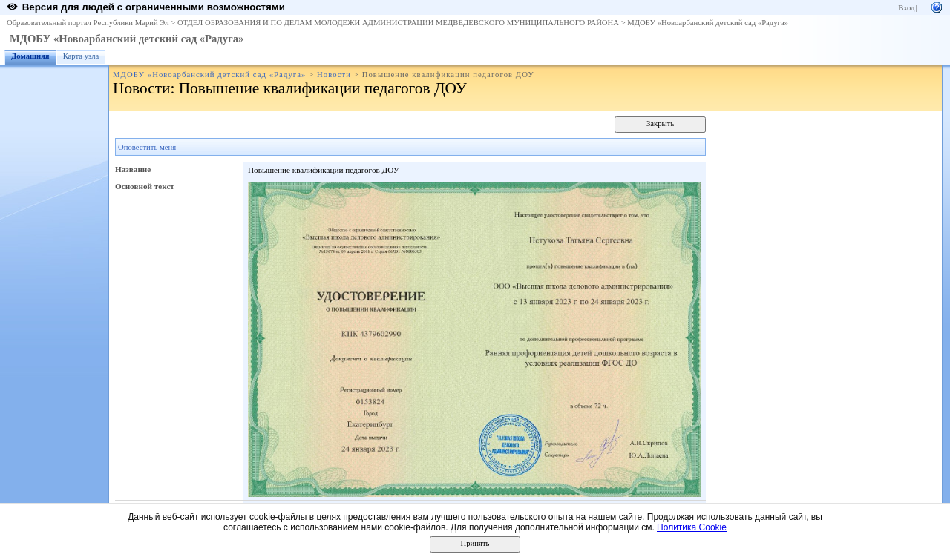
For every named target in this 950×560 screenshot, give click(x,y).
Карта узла (81, 56)
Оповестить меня (147, 147)
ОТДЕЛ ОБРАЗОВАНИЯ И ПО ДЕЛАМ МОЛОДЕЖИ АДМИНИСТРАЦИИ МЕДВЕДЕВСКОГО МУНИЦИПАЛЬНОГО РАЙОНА (398, 23)
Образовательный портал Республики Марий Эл (88, 23)
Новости (334, 75)
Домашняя (30, 56)
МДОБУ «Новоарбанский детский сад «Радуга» (708, 23)
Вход (906, 8)
